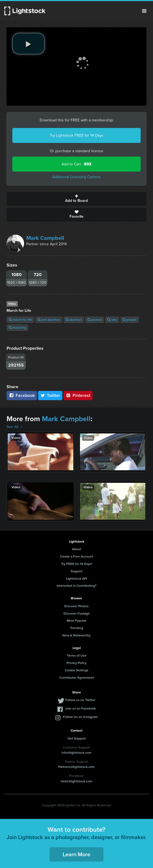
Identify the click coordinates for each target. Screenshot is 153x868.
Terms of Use (77, 656)
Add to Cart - (76, 164)
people (130, 320)
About (76, 549)
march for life (20, 320)
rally (112, 320)
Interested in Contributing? (77, 586)
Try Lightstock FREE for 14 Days (77, 135)
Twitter (50, 395)
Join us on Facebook (80, 708)
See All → (15, 427)
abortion (74, 320)
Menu (144, 11)
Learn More (76, 854)
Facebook (22, 395)
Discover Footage (77, 613)
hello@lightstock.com (76, 781)
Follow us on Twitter (80, 700)
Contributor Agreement (77, 678)
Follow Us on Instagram (80, 717)
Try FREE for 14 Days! (77, 564)
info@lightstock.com (76, 753)
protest (95, 320)
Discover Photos (76, 606)
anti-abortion (49, 320)
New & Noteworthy (76, 635)
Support (76, 571)
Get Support (77, 738)
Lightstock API (76, 579)
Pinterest (78, 395)
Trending (77, 628)
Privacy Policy (76, 663)
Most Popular (76, 621)
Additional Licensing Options (76, 177)
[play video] (28, 44)
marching (18, 328)
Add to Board (76, 199)
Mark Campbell (45, 238)
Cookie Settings (77, 670)
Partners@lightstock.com (76, 767)
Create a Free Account (76, 556)
